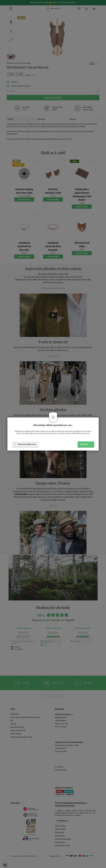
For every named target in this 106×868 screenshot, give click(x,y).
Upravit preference (25, 444)
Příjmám (86, 444)
